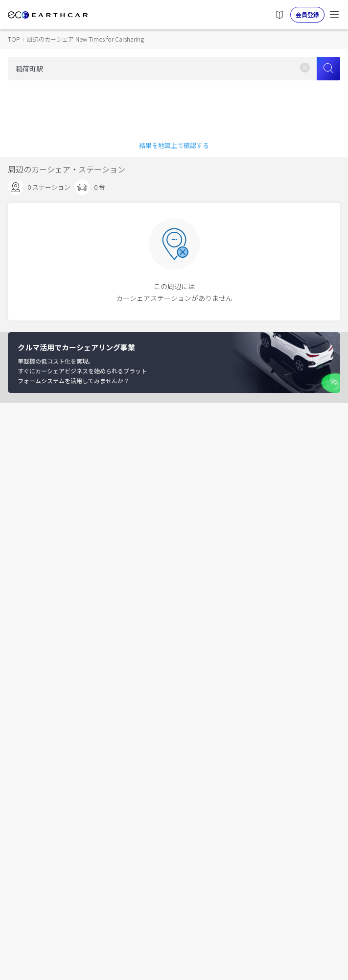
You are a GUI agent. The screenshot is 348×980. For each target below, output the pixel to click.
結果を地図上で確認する (174, 145)
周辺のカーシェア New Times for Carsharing (85, 39)
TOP (14, 39)
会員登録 (307, 14)
